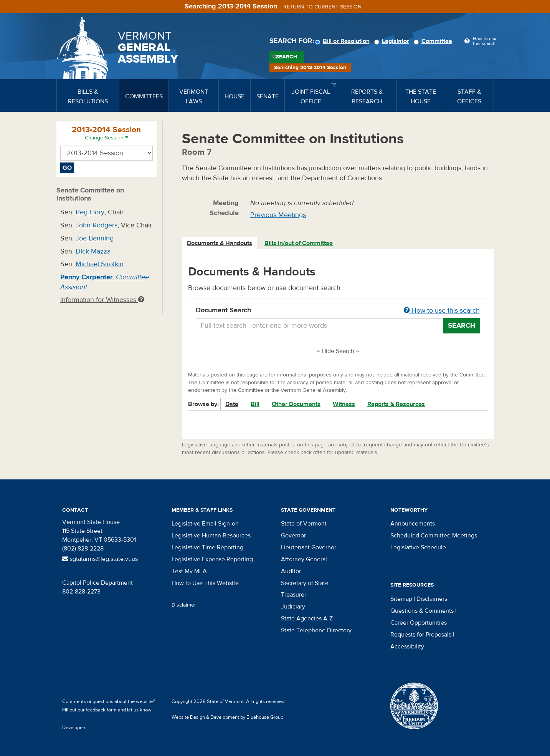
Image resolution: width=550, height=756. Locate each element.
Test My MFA (189, 571)
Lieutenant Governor (309, 547)
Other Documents (296, 404)
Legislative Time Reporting (207, 547)
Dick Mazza (93, 251)
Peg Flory (90, 212)
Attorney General (304, 559)
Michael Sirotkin (100, 264)
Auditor (291, 571)
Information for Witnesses (102, 300)
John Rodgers (97, 225)
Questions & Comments (422, 611)
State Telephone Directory (316, 630)
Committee (434, 41)
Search (287, 57)
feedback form (101, 710)
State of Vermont (304, 524)
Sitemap (401, 599)
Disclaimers (432, 599)
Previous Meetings (278, 215)
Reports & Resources (396, 404)
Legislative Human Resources (211, 535)
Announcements (413, 524)
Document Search (338, 311)
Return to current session (322, 7)
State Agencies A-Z (307, 618)
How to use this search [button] (442, 311)
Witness (344, 404)
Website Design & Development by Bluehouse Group (227, 717)
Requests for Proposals (421, 635)
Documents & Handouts (220, 243)
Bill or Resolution (344, 41)
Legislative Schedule (418, 547)
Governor (293, 535)
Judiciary (293, 607)
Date (232, 404)
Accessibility (407, 647)
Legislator (393, 41)
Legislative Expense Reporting (212, 559)
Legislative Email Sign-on (205, 524)
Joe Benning (95, 238)
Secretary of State (305, 583)
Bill (255, 404)
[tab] (220, 243)
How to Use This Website (205, 583)
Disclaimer (184, 605)
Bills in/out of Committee (299, 243)
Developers (74, 728)
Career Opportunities (419, 623)
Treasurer (294, 595)
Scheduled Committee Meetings (434, 535)
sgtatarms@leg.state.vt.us (100, 559)
